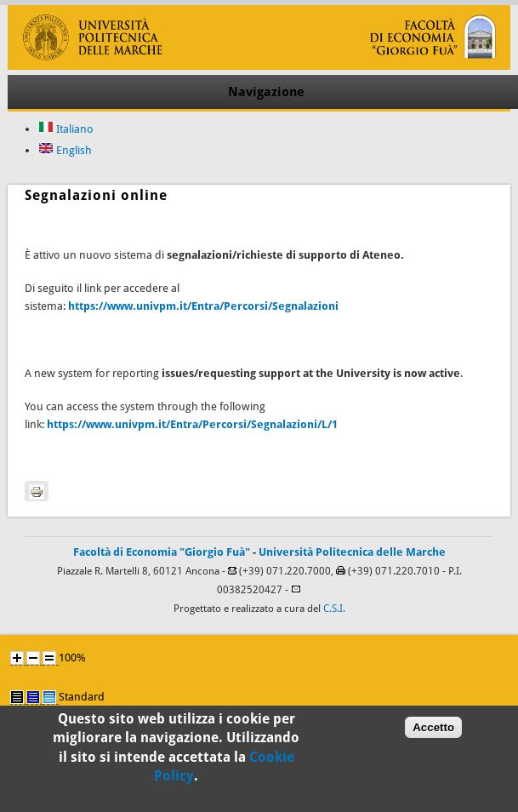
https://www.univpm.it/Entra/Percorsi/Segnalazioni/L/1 (192, 424)
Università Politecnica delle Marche (352, 552)
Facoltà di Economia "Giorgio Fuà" (162, 552)
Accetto (433, 733)
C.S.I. (334, 609)
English (65, 150)
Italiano (66, 129)
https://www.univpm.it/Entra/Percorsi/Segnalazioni (203, 306)
